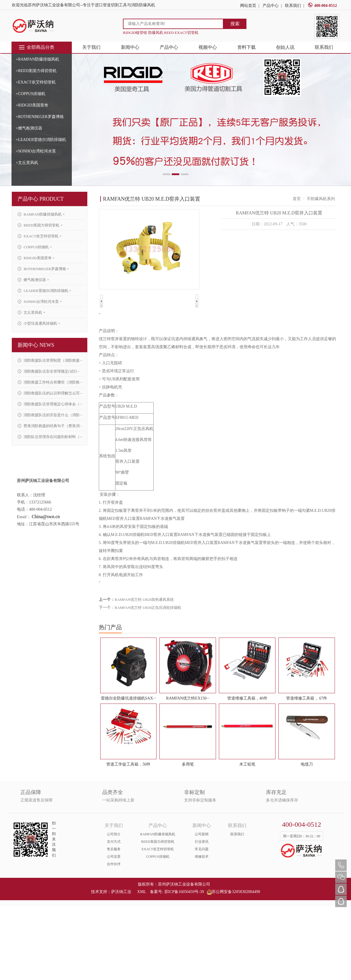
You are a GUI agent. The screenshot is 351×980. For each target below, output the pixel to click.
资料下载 (246, 47)
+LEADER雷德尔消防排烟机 (41, 140)
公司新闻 (202, 834)
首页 (297, 199)
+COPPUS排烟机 (31, 94)
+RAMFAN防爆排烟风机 (37, 59)
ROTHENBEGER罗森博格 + (43, 269)
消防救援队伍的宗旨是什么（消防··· (50, 415)
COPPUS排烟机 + (35, 247)
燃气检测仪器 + (33, 280)
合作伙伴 (114, 864)
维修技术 (202, 857)
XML (142, 892)
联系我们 (293, 6)
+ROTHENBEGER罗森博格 (40, 117)
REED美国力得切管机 (158, 842)
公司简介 (114, 834)
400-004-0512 (322, 6)
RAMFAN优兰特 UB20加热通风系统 (144, 600)
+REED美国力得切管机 (36, 71)
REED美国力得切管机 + (40, 225)
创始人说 (285, 47)
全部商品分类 (36, 47)
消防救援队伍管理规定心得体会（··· (50, 404)
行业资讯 (202, 842)
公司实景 (114, 857)
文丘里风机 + (32, 312)
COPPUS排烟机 (158, 857)
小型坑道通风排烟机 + (39, 323)
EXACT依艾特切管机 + (40, 236)
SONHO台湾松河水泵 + (40, 302)
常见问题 (202, 849)
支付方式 (114, 842)
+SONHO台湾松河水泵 (36, 151)
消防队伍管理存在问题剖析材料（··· (50, 437)
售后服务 (114, 849)
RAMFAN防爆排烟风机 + (41, 214)
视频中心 (208, 47)
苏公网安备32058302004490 (233, 892)
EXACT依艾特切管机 (158, 849)
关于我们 (91, 47)
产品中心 (271, 6)
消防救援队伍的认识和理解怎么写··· (50, 393)
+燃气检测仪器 (29, 128)
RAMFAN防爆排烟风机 (158, 834)
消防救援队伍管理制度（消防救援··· (50, 360)
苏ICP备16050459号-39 (184, 892)
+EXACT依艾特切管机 (36, 82)
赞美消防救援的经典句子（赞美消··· (50, 426)
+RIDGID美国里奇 (32, 105)
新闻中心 (130, 47)
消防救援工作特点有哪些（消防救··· (50, 382)
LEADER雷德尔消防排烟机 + (45, 291)
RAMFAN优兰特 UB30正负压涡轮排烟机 (148, 608)
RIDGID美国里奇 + (36, 258)
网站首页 (248, 6)
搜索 (235, 24)
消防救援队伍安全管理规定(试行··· (49, 371)
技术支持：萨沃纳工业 (111, 892)
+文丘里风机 (27, 163)
